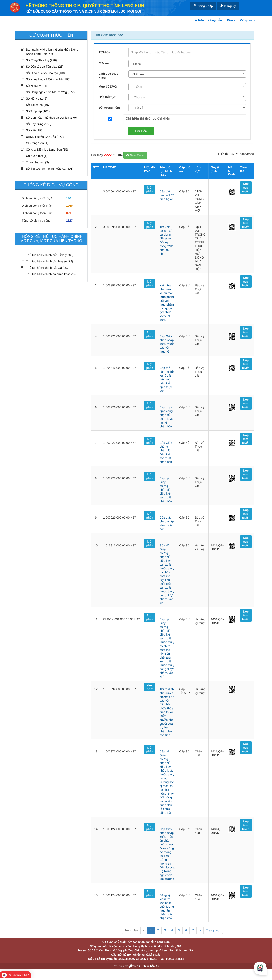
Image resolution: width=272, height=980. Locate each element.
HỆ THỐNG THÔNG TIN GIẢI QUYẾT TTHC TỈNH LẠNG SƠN (85, 6)
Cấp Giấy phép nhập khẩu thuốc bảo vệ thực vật (167, 344)
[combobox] (187, 64)
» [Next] (200, 930)
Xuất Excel (135, 155)
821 (69, 213)
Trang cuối (213, 930)
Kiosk (231, 20)
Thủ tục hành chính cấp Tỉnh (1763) (50, 255)
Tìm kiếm (141, 131)
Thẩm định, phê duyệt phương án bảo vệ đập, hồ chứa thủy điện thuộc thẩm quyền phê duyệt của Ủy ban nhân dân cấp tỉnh (167, 712)
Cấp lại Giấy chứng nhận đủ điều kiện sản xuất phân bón (166, 490)
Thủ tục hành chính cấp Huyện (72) (49, 261)
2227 (69, 220)
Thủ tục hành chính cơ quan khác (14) (51, 274)
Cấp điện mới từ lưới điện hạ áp (167, 195)
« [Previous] (144, 930)
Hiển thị (223, 154)
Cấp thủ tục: (107, 97)
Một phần (150, 189)
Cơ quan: (105, 63)
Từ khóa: (105, 52)
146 (69, 198)
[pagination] (234, 154)
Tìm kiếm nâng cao (109, 35)
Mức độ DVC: (108, 87)
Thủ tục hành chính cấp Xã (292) (48, 268)
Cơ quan (248, 20)
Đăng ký (228, 6)
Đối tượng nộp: (109, 108)
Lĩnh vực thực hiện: (108, 76)
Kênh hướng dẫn (208, 20)
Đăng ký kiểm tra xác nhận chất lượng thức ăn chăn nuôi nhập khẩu (167, 907)
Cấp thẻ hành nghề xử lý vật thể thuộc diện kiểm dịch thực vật (167, 379)
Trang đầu (131, 930)
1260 (69, 206)
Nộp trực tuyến (246, 188)
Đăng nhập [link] (203, 6)
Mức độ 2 (150, 687)
